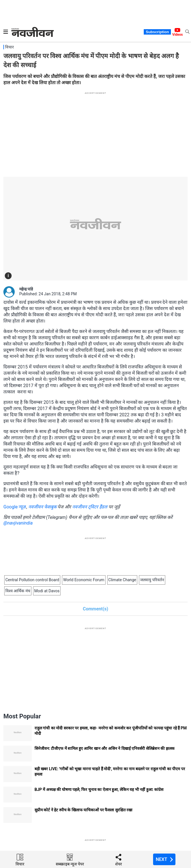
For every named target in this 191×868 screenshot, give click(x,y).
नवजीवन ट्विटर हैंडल (90, 507)
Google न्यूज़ (15, 507)
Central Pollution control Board (32, 580)
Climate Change (122, 580)
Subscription (157, 32)
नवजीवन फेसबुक (42, 507)
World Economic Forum (84, 580)
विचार (9, 47)
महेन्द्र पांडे (26, 289)
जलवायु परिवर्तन (152, 580)
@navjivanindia (18, 523)
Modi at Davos (47, 591)
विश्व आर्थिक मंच (18, 591)
